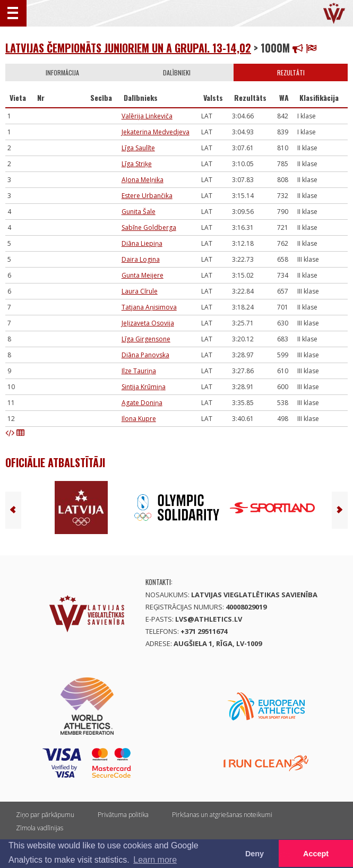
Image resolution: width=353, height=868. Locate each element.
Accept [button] (316, 854)
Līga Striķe (137, 164)
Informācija (62, 72)
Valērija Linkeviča (147, 116)
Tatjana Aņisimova (149, 307)
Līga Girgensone (146, 339)
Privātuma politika (123, 815)
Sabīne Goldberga (149, 227)
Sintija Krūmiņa (144, 387)
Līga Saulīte (138, 148)
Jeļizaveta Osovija (148, 323)
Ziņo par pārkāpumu (45, 815)
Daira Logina (141, 259)
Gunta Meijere (143, 275)
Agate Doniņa (142, 403)
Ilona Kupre (139, 419)
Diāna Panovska (145, 355)
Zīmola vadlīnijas (40, 828)
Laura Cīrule (140, 291)
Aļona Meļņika (143, 180)
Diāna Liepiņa (142, 243)
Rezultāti (291, 72)
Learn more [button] (155, 860)
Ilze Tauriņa (139, 371)
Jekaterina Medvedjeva (156, 132)
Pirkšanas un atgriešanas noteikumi (222, 815)
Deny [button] (255, 854)
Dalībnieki (177, 72)
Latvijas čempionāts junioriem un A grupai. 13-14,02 (128, 48)
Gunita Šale (139, 212)
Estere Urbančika (147, 196)
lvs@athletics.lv (209, 619)
